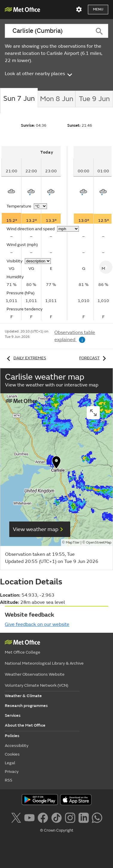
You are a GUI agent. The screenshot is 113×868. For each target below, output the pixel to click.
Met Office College (23, 652)
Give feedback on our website (37, 624)
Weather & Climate (23, 696)
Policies (12, 736)
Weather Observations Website (35, 674)
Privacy (12, 772)
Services (13, 715)
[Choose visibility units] (38, 261)
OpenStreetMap (99, 543)
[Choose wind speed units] (68, 229)
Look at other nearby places (39, 74)
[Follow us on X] (16, 817)
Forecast (94, 358)
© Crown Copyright (57, 830)
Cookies (12, 754)
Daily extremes (25, 358)
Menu (98, 9)
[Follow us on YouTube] (29, 817)
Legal (10, 763)
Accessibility (17, 746)
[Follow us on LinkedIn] (84, 817)
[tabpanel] (35, 233)
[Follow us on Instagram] (70, 817)
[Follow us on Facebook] (43, 817)
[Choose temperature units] (40, 206)
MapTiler (73, 543)
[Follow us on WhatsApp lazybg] (97, 817)
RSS (9, 780)
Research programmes (26, 706)
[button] (56, 464)
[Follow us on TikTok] (56, 817)
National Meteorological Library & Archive (44, 663)
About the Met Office (25, 725)
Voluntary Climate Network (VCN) (36, 685)
